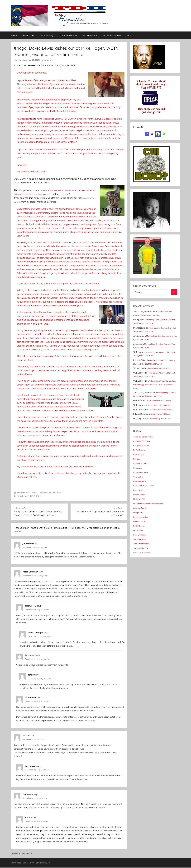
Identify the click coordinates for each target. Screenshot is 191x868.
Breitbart (137, 459)
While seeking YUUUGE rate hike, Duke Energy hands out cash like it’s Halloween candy (154, 385)
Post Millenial (140, 526)
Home (14, 35)
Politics (59, 493)
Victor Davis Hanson (143, 553)
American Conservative (144, 437)
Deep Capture (140, 495)
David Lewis (22, 496)
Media (33, 493)
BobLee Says (139, 455)
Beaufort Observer (142, 446)
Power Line (139, 530)
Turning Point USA (142, 548)
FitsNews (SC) (140, 499)
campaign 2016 (23, 493)
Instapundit (139, 513)
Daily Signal (139, 490)
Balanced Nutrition (112, 35)
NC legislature (90, 35)
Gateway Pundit (141, 508)
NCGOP (53, 493)
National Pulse (140, 522)
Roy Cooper (29, 35)
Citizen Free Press (142, 473)
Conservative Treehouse (145, 486)
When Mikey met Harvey (159, 368)
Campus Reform (141, 464)
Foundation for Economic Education (150, 504)
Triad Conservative (142, 544)
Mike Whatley (47, 35)
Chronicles (138, 468)
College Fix (139, 477)
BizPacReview (140, 450)
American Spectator (143, 441)
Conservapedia (140, 481)
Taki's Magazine (141, 539)
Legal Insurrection (142, 517)
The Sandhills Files (68, 35)
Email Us (131, 35)
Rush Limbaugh (141, 535)
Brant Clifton (47, 60)
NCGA (31, 496)
